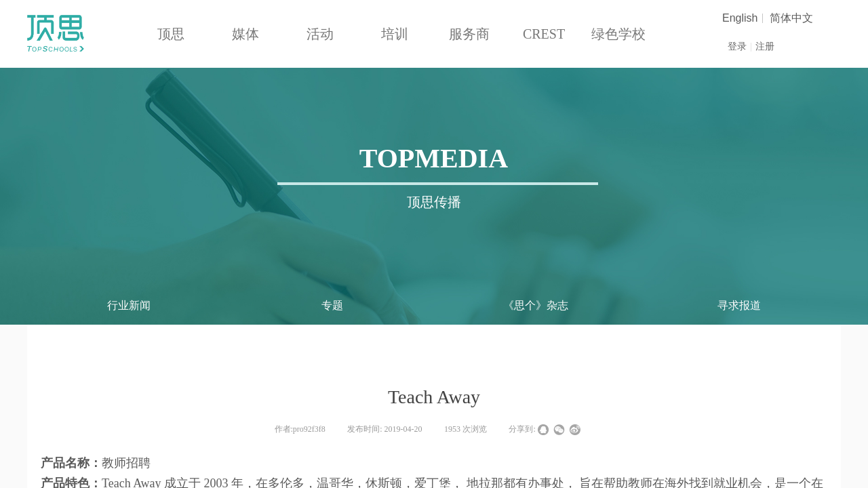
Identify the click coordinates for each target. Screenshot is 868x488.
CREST (544, 34)
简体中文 (791, 18)
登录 (737, 46)
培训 (395, 34)
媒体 (245, 34)
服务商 (469, 34)
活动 (320, 34)
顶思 (171, 34)
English (740, 18)
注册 (765, 46)
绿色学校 (618, 34)
